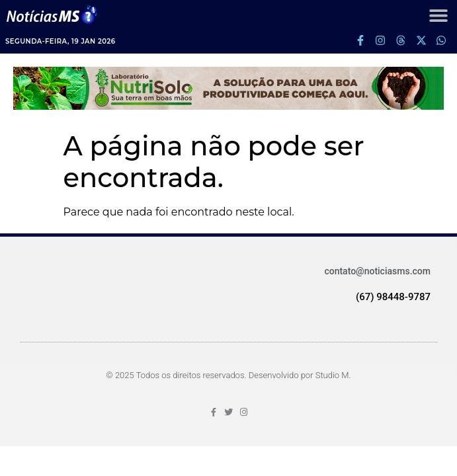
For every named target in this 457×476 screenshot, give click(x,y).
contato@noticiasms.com (377, 271)
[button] (438, 15)
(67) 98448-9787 (393, 297)
